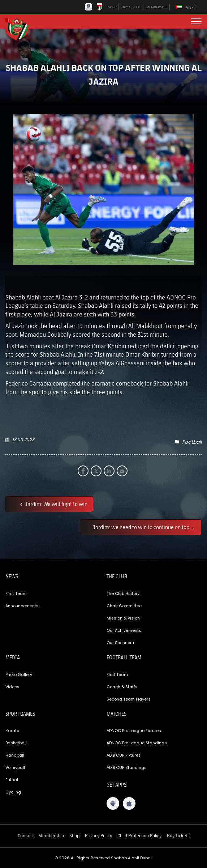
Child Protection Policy (139, 835)
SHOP (112, 7)
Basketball (16, 743)
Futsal (12, 780)
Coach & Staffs (122, 687)
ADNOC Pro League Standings (137, 743)
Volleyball (15, 767)
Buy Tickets (178, 835)
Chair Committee (124, 606)
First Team (16, 593)
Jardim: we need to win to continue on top (142, 527)
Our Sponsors (120, 643)
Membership (51, 835)
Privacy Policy (98, 835)
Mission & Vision (123, 618)
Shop (74, 835)
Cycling (13, 792)
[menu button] (196, 21)
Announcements (22, 606)
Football (192, 442)
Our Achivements (124, 630)
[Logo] (20, 28)
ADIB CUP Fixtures (124, 755)
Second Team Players (129, 699)
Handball (15, 755)
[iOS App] (129, 803)
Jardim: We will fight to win (56, 504)
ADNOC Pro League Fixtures (134, 731)
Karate (12, 731)
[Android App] (113, 803)
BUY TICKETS (131, 7)
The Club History (123, 593)
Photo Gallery (19, 675)
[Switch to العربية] (186, 7)
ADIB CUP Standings (127, 767)
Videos (12, 687)
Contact (25, 835)
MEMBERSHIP (157, 7)
